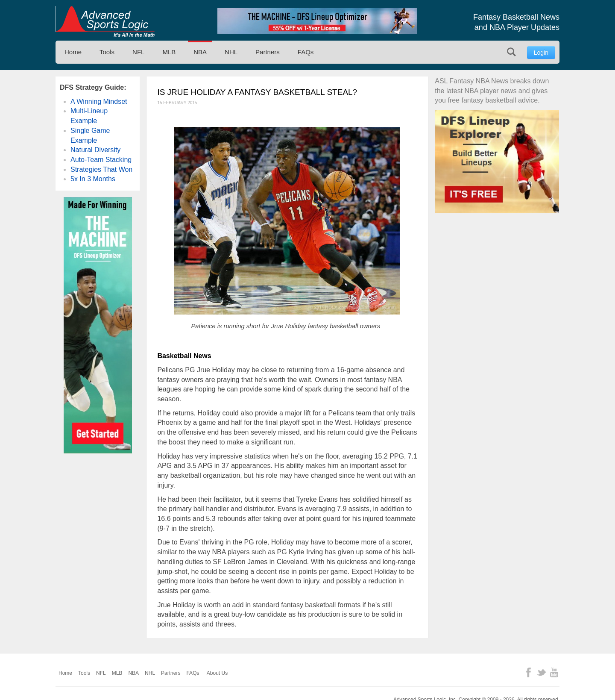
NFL (138, 52)
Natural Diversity (95, 150)
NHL (231, 52)
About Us (217, 673)
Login (541, 53)
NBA (200, 52)
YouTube (554, 672)
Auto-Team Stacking (101, 160)
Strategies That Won (101, 169)
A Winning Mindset (99, 101)
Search (511, 52)
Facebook (529, 672)
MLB (169, 52)
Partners (268, 52)
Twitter (541, 672)
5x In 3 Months (93, 179)
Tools (107, 52)
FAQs (306, 52)
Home (73, 52)
